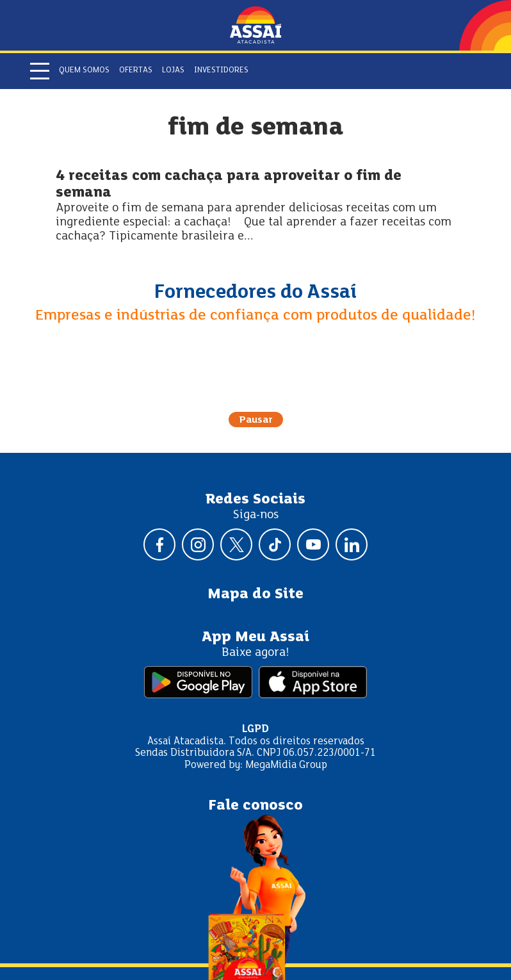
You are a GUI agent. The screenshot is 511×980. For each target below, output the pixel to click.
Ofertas (136, 70)
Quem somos (84, 70)
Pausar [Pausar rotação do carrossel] (256, 420)
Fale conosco (255, 806)
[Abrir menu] (40, 71)
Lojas (173, 70)
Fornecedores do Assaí (255, 293)
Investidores (221, 70)
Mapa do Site (255, 594)
